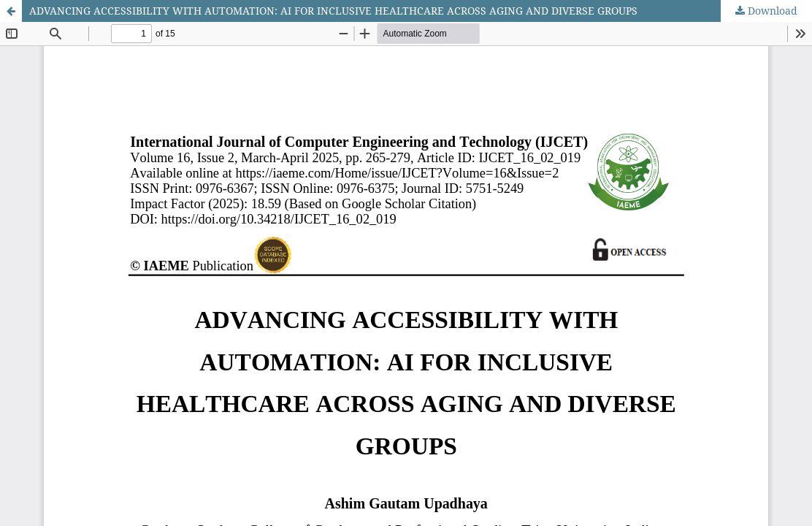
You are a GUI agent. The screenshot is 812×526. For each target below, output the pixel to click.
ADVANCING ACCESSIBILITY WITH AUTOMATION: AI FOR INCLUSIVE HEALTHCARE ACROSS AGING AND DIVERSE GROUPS (333, 11)
